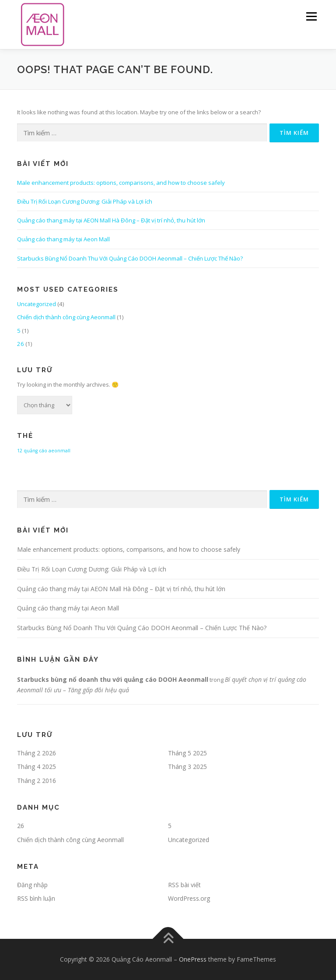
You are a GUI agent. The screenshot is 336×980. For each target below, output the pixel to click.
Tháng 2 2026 (37, 753)
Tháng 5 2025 (187, 753)
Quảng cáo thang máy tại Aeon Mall (63, 239)
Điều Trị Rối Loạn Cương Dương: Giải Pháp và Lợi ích (85, 201)
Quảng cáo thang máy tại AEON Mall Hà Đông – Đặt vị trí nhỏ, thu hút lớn (111, 220)
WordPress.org (189, 898)
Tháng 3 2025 (187, 767)
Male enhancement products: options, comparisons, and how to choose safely (121, 183)
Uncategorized (37, 304)
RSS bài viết (184, 885)
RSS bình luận (36, 898)
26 (21, 344)
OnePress (193, 959)
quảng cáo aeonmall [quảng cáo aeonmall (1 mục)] (47, 451)
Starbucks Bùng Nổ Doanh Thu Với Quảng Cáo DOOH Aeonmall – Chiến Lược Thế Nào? (130, 258)
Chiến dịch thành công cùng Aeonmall (66, 317)
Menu (311, 16)
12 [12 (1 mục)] (20, 451)
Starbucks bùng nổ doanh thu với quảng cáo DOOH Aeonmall (113, 679)
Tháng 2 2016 (37, 781)
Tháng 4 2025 (37, 767)
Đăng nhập (32, 885)
